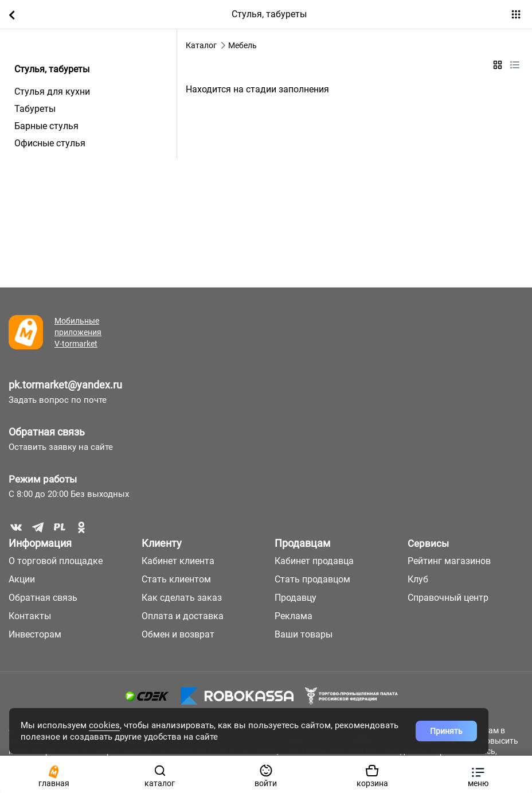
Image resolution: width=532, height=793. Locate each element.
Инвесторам (35, 634)
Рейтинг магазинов (449, 561)
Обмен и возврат (178, 634)
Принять (446, 731)
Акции (22, 579)
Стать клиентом (176, 579)
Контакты (30, 616)
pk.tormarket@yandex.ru (65, 385)
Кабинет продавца (314, 561)
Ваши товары (304, 634)
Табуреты (35, 109)
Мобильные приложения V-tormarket (78, 332)
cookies (104, 725)
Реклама (294, 616)
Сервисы (428, 543)
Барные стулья (46, 126)
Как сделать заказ (182, 598)
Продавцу (296, 598)
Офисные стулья (50, 143)
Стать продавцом (312, 579)
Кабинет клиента (178, 561)
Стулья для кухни (52, 92)
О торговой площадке (56, 561)
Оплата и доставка (183, 616)
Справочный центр (448, 598)
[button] (478, 774)
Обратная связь (47, 432)
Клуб (418, 579)
